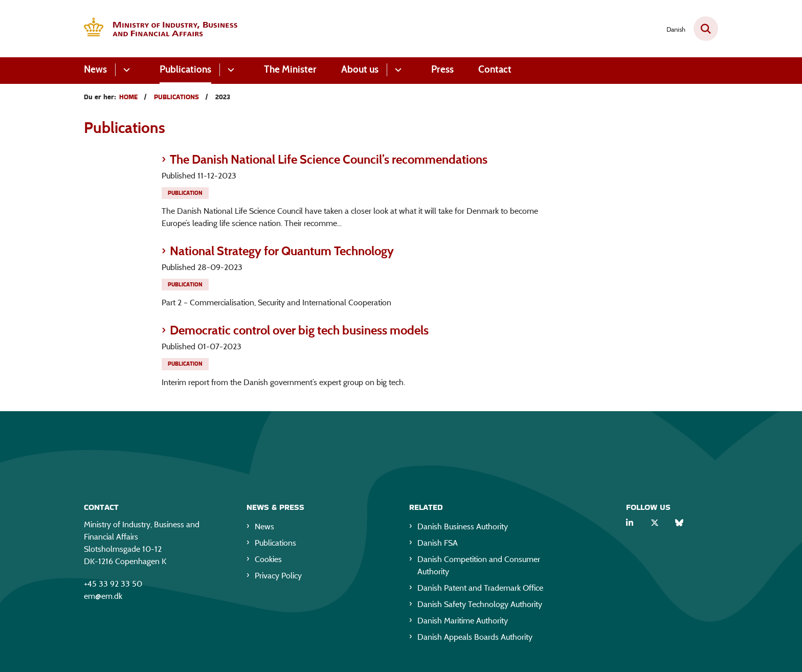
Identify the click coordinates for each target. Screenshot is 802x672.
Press (442, 69)
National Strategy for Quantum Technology (282, 251)
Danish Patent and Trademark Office (480, 590)
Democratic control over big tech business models (299, 330)
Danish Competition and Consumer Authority (479, 567)
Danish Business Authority (463, 529)
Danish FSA (438, 545)
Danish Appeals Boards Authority (475, 639)
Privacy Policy (278, 578)
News (95, 69)
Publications (185, 69)
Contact (495, 69)
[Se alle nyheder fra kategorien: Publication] (186, 192)
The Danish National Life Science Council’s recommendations (329, 159)
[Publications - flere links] (229, 70)
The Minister (290, 69)
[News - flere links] (125, 70)
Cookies (268, 561)
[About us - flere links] (397, 70)
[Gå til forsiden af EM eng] (161, 29)
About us (360, 69)
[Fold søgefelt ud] (706, 29)
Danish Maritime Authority (463, 623)
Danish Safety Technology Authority (480, 606)
